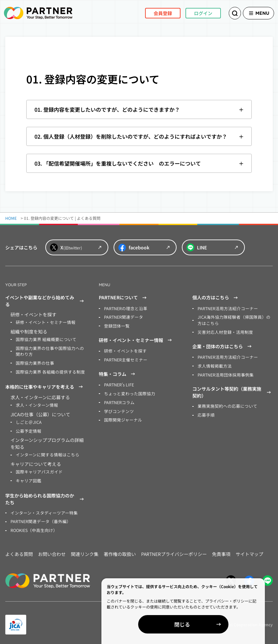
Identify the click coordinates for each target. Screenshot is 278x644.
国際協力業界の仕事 (33, 362)
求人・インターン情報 (35, 404)
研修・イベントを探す (124, 350)
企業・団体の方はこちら (223, 345)
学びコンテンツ (118, 409)
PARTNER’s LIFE (118, 384)
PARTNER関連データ (123, 317)
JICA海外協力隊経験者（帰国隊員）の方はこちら (235, 320)
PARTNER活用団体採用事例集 (224, 373)
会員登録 (154, 13)
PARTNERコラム (119, 401)
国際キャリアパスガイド (37, 469)
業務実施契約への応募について (225, 404)
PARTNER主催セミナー (125, 359)
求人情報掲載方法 (213, 365)
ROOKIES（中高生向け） (33, 527)
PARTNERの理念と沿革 (125, 308)
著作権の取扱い (120, 550)
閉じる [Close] (203, 624)
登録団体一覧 (116, 325)
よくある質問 (19, 550)
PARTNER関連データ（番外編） (39, 518)
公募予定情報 (28, 429)
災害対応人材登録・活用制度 (223, 331)
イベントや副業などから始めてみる (45, 301)
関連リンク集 (85, 550)
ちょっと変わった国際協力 (128, 392)
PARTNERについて (124, 298)
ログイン (194, 13)
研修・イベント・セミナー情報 (43, 322)
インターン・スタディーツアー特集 (42, 510)
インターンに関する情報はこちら (45, 453)
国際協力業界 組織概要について (44, 339)
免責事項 (221, 550)
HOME (11, 218)
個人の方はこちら (216, 298)
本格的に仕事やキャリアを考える (45, 385)
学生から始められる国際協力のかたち (45, 496)
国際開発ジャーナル (122, 418)
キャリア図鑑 (28, 478)
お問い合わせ (52, 550)
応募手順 (205, 413)
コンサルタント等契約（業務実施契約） (233, 391)
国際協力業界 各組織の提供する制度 (48, 370)
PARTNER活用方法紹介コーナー (226, 308)
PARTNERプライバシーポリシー (174, 550)
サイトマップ (249, 550)
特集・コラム (118, 373)
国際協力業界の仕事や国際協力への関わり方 (49, 350)
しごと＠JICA (28, 420)
